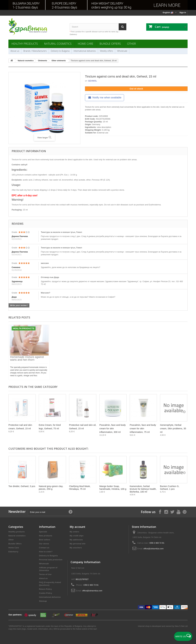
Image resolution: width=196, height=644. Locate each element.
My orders (74, 532)
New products (46, 536)
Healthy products (25, 44)
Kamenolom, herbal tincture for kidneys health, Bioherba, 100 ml (143, 489)
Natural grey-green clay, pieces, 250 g (51, 488)
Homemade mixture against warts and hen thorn (27, 358)
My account (77, 527)
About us (15, 51)
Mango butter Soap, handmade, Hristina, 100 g (113, 488)
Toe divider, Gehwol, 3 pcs (22, 486)
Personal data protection (51, 560)
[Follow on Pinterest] (185, 512)
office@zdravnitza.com (154, 549)
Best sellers (45, 540)
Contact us (44, 548)
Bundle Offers (110, 44)
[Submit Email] (70, 512)
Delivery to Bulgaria (60, 51)
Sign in (183, 13)
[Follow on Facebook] (160, 512)
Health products (24, 328)
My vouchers (76, 548)
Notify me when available (105, 98)
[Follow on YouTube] (178, 512)
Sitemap (43, 601)
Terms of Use (45, 574)
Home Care (86, 44)
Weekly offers (106, 51)
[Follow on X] (172, 512)
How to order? (46, 552)
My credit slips (77, 536)
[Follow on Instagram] (166, 512)
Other (131, 44)
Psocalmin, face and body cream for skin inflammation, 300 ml (113, 428)
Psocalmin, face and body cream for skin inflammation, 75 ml (143, 428)
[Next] (184, 412)
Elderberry (13, 552)
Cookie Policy (46, 593)
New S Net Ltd (181, 626)
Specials (43, 532)
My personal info (78, 544)
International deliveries (85, 51)
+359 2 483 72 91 (156, 543)
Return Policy (45, 589)
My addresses (76, 540)
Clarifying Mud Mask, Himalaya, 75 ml (80, 488)
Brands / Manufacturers (35, 51)
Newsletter (17, 512)
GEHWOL (92, 81)
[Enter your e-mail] (51, 512)
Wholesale (122, 51)
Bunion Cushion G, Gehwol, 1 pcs (170, 488)
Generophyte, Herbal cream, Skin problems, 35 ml (173, 428)
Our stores (44, 544)
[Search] (123, 27)
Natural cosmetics (58, 44)
